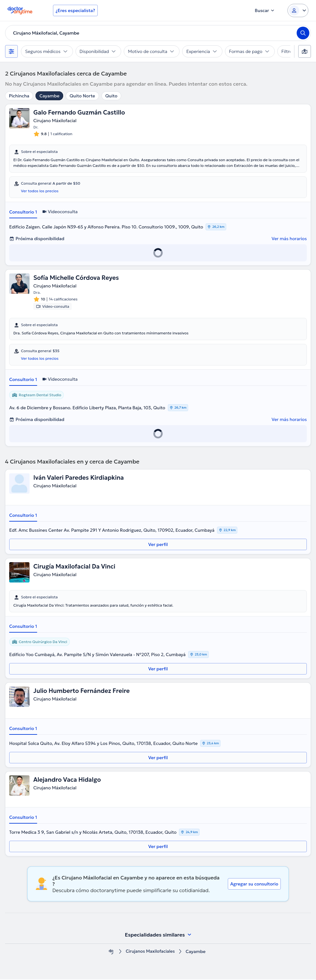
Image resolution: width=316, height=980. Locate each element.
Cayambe (49, 96)
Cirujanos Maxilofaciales (150, 952)
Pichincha (19, 96)
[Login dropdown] (298, 10)
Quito (111, 96)
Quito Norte (82, 96)
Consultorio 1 (23, 212)
